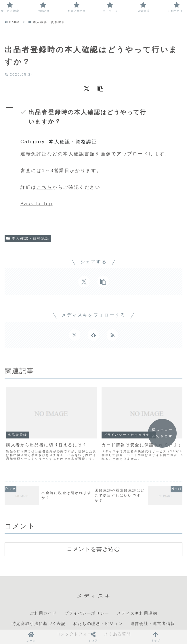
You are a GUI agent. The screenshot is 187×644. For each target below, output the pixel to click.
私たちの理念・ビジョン (98, 609)
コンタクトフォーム (76, 620)
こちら (45, 187)
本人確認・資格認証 (28, 238)
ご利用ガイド (43, 599)
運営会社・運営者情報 (153, 609)
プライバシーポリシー (87, 599)
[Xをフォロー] (75, 335)
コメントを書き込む (93, 535)
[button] (100, 88)
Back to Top (36, 204)
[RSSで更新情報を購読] (112, 335)
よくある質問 (118, 620)
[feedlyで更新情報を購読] (93, 335)
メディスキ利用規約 (137, 599)
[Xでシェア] (87, 88)
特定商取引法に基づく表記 (39, 609)
